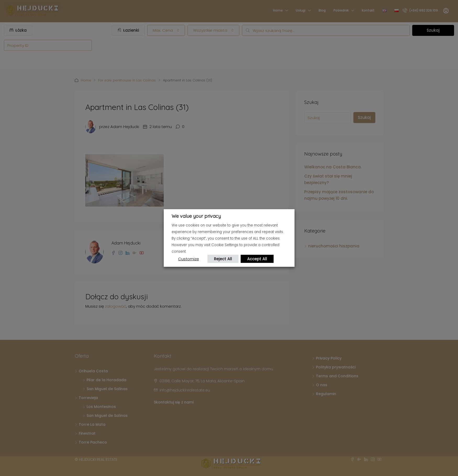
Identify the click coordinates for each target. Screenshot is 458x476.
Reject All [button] (223, 259)
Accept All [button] (257, 259)
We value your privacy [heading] (196, 216)
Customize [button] (189, 259)
